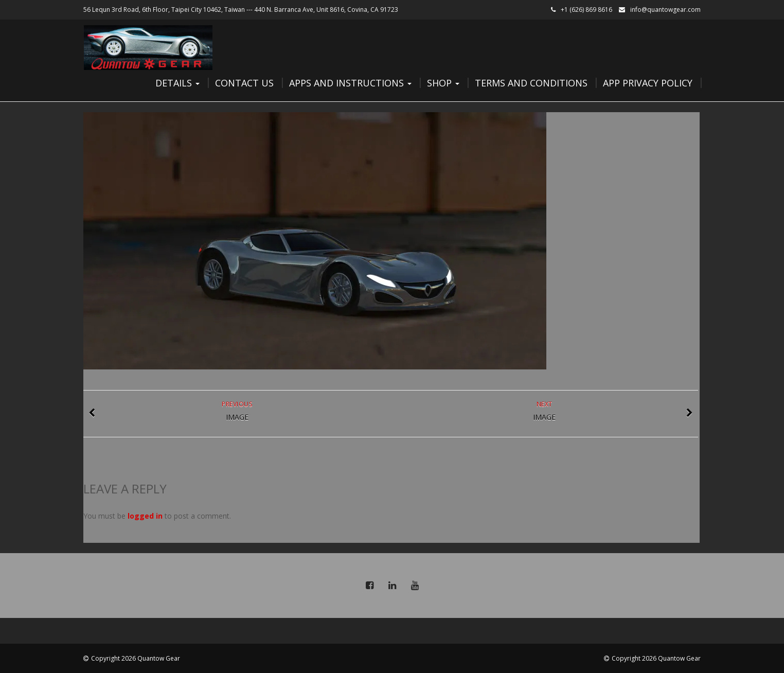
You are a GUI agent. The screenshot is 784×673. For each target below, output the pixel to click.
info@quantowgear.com (665, 10)
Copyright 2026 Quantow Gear (136, 658)
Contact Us (244, 83)
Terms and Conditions (531, 83)
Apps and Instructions (350, 83)
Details (177, 83)
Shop (443, 83)
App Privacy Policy (648, 83)
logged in (145, 516)
